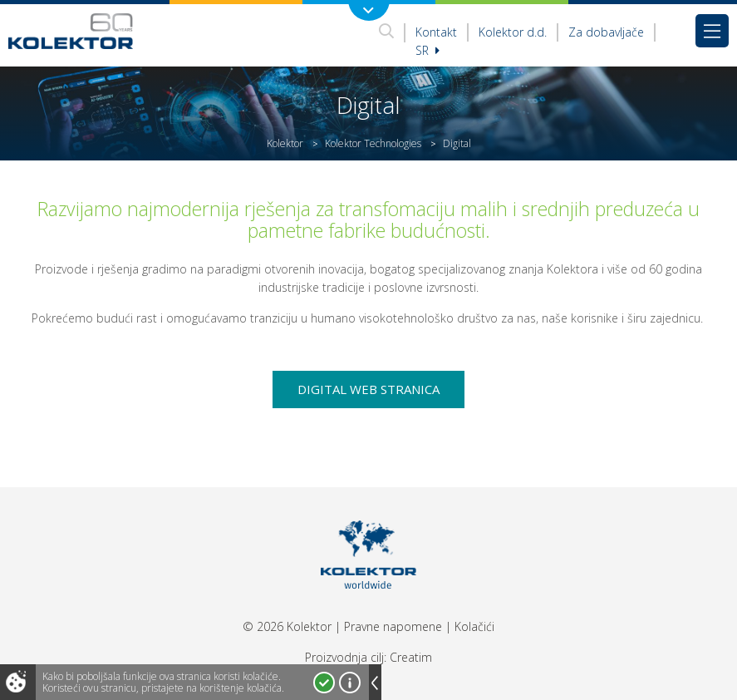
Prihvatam (324, 683)
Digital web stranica (368, 389)
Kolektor (285, 143)
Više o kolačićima (350, 683)
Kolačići (474, 626)
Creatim (411, 657)
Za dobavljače (606, 32)
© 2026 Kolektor (287, 626)
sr (427, 50)
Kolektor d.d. (513, 32)
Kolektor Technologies (373, 143)
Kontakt (436, 32)
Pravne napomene (393, 626)
